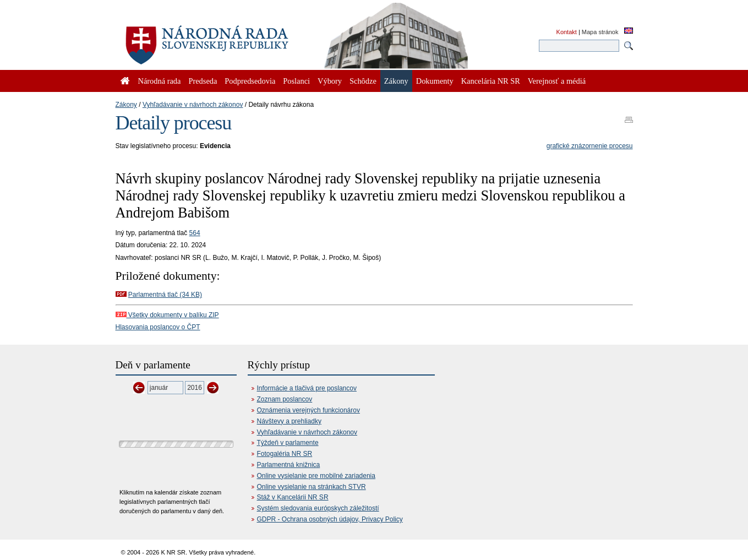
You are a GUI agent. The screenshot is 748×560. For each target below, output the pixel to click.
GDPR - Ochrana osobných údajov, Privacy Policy (330, 519)
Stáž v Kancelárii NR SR (293, 497)
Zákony (126, 105)
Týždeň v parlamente (288, 443)
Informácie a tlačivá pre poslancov (307, 388)
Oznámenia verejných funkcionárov (309, 410)
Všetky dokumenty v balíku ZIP (167, 315)
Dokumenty (435, 81)
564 (195, 233)
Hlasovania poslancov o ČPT (158, 327)
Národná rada (160, 81)
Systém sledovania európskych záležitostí (318, 508)
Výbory (330, 81)
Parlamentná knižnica (289, 465)
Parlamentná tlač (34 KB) (165, 295)
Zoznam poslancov (285, 399)
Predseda (203, 81)
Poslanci (296, 81)
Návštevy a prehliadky (289, 421)
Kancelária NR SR (491, 81)
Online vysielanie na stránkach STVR (312, 487)
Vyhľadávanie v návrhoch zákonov (193, 105)
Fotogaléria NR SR (285, 454)
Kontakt (567, 32)
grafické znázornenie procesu (590, 146)
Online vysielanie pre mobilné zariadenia (316, 476)
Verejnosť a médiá (557, 81)
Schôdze (363, 81)
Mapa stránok (600, 32)
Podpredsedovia (250, 81)
